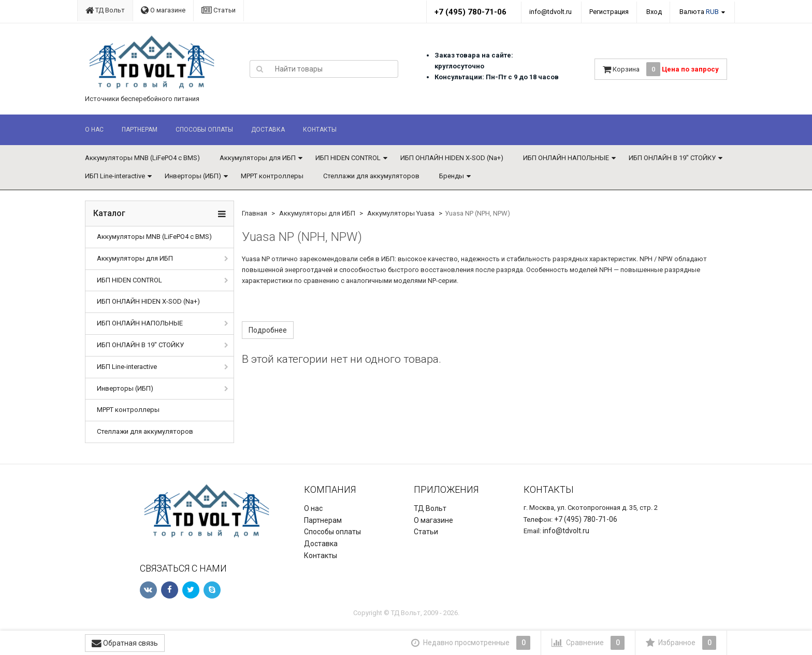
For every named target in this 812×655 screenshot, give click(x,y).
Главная (255, 213)
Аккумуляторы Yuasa (401, 213)
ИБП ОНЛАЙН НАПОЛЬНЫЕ (566, 158)
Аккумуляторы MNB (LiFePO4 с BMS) (142, 158)
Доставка (268, 130)
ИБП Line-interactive (115, 176)
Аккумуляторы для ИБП (258, 158)
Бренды (452, 176)
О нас (94, 130)
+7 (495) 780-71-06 (470, 12)
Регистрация (609, 12)
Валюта (699, 12)
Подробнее (268, 330)
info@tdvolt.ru (550, 12)
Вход (654, 12)
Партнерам (140, 130)
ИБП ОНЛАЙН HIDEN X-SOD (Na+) (452, 158)
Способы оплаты (204, 130)
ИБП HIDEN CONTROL (348, 158)
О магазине (163, 10)
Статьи (219, 10)
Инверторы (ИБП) (193, 176)
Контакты (320, 130)
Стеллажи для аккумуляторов (371, 176)
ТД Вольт (105, 10)
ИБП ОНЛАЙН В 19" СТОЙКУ (672, 158)
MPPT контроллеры (272, 176)
